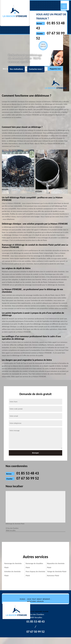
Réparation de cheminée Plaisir (56, 565)
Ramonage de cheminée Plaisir (13, 565)
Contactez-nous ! (36, 69)
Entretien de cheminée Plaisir (13, 574)
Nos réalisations (16, 69)
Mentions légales (36, 601)
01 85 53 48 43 (28, 473)
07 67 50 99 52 (28, 478)
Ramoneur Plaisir (53, 576)
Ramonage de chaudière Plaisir (34, 565)
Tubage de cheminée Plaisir (57, 572)
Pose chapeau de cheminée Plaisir (35, 574)
